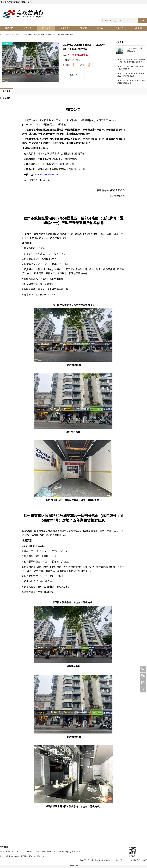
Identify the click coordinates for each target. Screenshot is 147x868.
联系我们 (119, 28)
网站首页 (9, 28)
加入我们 (138, 28)
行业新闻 (83, 28)
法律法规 (64, 28)
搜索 (143, 21)
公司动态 (28, 28)
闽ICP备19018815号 (124, 860)
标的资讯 (46, 28)
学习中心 (101, 28)
